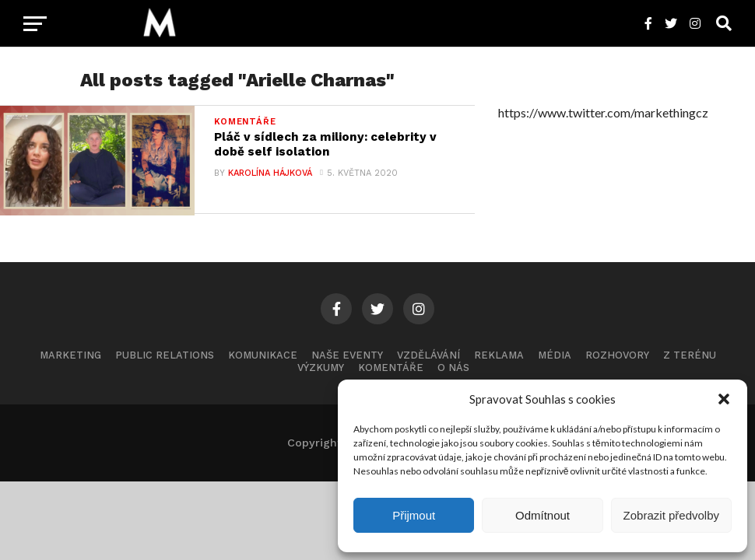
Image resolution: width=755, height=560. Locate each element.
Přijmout (414, 515)
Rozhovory (617, 362)
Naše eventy (347, 362)
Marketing (70, 362)
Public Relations (165, 362)
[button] (724, 399)
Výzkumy (321, 375)
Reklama (499, 362)
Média (555, 362)
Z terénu (690, 362)
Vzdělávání (428, 362)
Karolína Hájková (270, 175)
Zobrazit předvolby (671, 515)
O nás (453, 375)
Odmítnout (543, 515)
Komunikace (263, 362)
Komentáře (391, 375)
